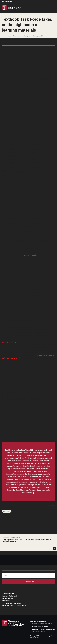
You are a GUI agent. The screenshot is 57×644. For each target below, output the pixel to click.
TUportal (35, 629)
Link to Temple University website (13, 623)
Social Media (44, 626)
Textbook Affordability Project (33, 255)
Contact (49, 624)
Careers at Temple (38, 632)
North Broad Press (9, 342)
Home (3, 36)
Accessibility (51, 629)
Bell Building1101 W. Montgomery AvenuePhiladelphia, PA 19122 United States (14, 603)
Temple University (7, 2)
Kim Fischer (51, 506)
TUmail (42, 629)
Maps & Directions (38, 624)
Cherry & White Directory (39, 621)
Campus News (7, 511)
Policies (35, 626)
